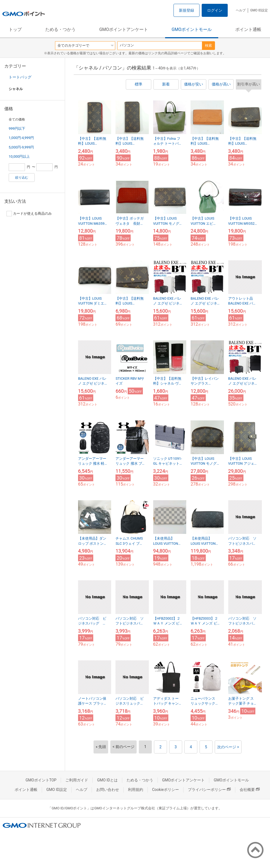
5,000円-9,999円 (21, 147)
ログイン (215, 10)
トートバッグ (20, 77)
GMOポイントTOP (41, 780)
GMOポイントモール (192, 29)
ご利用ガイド (77, 780)
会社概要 (250, 790)
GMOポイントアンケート (124, 29)
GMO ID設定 (259, 10)
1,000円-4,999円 (21, 138)
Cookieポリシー (165, 790)
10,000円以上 (19, 156)
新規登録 (187, 10)
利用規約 (136, 790)
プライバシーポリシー (209, 790)
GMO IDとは (107, 780)
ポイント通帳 (248, 29)
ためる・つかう (60, 29)
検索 (208, 45)
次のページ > (228, 747)
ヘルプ (241, 10)
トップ (15, 29)
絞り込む (22, 178)
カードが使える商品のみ (29, 214)
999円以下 (17, 129)
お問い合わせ (108, 790)
